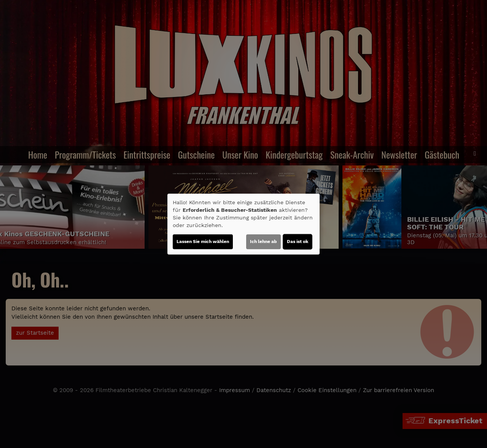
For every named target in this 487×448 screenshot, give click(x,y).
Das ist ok (298, 241)
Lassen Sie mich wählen (203, 241)
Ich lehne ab (263, 241)
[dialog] (243, 224)
